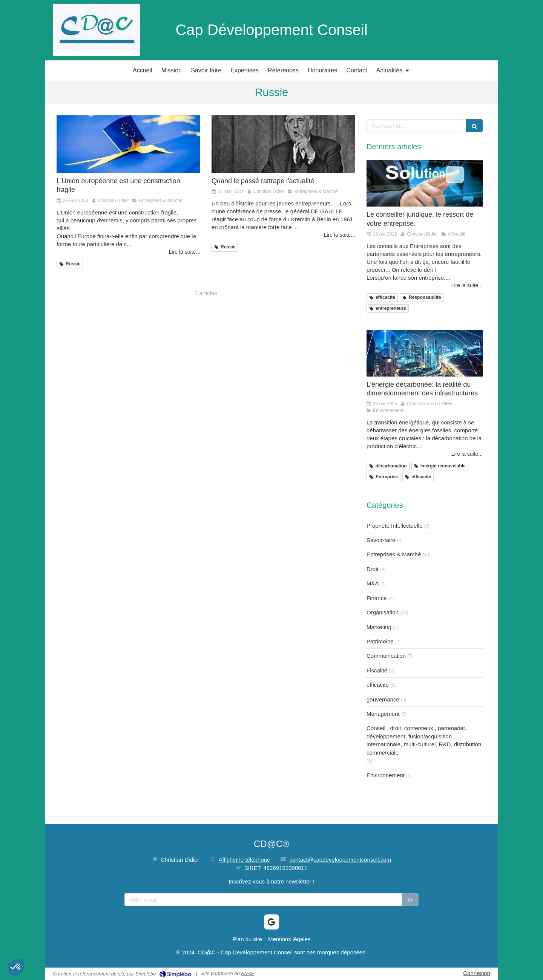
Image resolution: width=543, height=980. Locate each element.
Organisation (383, 612)
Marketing (379, 627)
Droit (373, 569)
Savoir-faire (381, 540)
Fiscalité (377, 670)
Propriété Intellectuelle (394, 526)
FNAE (248, 973)
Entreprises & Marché (394, 554)
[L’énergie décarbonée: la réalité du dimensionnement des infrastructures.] (425, 353)
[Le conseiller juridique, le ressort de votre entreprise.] (425, 183)
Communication (386, 656)
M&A (373, 583)
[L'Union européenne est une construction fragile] (128, 144)
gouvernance (383, 699)
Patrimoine (380, 641)
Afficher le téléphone (245, 860)
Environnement (386, 775)
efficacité (378, 685)
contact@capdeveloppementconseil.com (340, 860)
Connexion (477, 973)
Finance (377, 598)
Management (383, 714)
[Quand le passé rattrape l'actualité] (283, 144)
